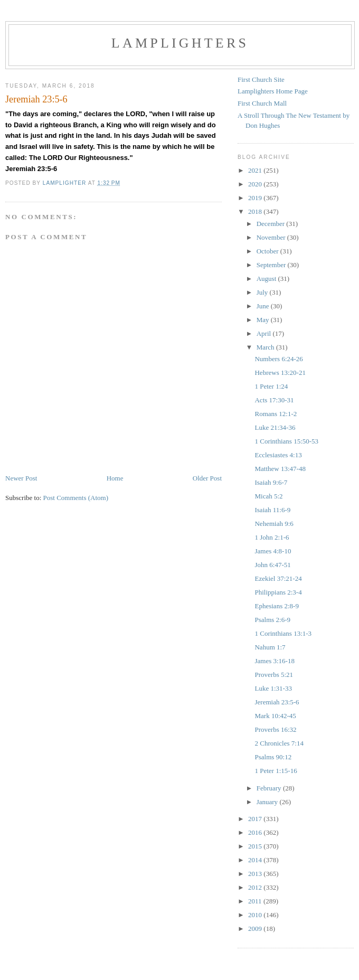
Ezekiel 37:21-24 (278, 578)
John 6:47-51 (272, 565)
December (272, 224)
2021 (256, 170)
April (265, 333)
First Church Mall (262, 103)
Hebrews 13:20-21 (280, 373)
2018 (256, 211)
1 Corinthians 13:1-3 (283, 633)
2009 (256, 929)
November (272, 237)
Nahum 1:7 (270, 647)
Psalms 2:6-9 (272, 620)
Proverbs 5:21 (274, 675)
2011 (256, 901)
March (266, 347)
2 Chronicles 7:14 (279, 743)
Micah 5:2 (268, 496)
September (272, 265)
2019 (256, 198)
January (268, 802)
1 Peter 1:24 (271, 386)
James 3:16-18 (274, 661)
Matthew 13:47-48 (280, 469)
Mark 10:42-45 (275, 716)
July (263, 292)
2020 (256, 184)
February (270, 788)
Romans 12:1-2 (276, 414)
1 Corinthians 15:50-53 (286, 441)
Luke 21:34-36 (275, 427)
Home (115, 478)
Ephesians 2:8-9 (276, 606)
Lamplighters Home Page (273, 91)
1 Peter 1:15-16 (276, 771)
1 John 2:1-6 (272, 537)
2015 (256, 846)
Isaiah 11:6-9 (272, 510)
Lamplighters (180, 43)
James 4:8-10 (273, 551)
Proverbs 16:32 (275, 729)
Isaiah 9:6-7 (271, 482)
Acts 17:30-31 (274, 400)
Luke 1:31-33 (273, 688)
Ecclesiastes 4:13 (278, 455)
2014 (256, 860)
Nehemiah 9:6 (274, 524)
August (267, 279)
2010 (256, 915)
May (264, 320)
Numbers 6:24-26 (278, 359)
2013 (256, 874)
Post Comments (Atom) (76, 498)
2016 (256, 832)
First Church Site (261, 79)
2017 (256, 819)
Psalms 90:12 (273, 757)
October (268, 251)
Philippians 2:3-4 (278, 592)
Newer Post (21, 478)
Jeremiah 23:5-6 (277, 702)
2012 (256, 887)
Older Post (207, 478)
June (264, 306)
